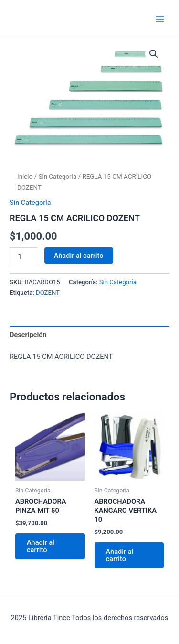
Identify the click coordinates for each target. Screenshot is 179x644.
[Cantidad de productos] (23, 257)
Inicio (25, 177)
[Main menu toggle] (160, 19)
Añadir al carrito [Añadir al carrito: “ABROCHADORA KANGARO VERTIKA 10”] (120, 555)
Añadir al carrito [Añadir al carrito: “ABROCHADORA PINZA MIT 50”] (41, 546)
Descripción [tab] (28, 335)
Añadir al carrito (79, 256)
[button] (154, 54)
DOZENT (48, 292)
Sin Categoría (57, 177)
